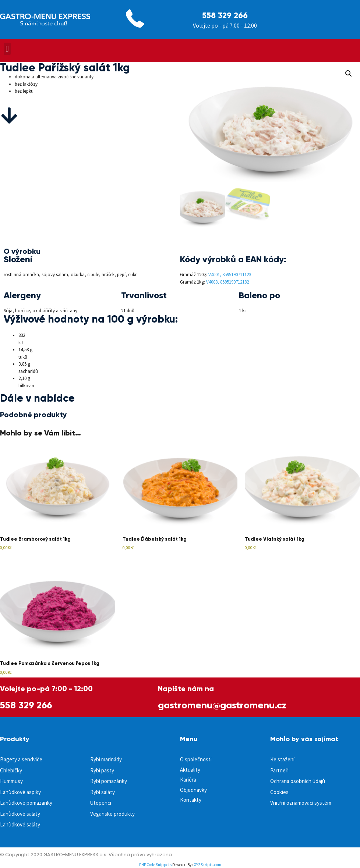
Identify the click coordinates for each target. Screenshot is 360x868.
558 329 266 (225, 15)
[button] (7, 49)
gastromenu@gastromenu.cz (222, 705)
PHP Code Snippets (155, 865)
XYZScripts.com (208, 865)
